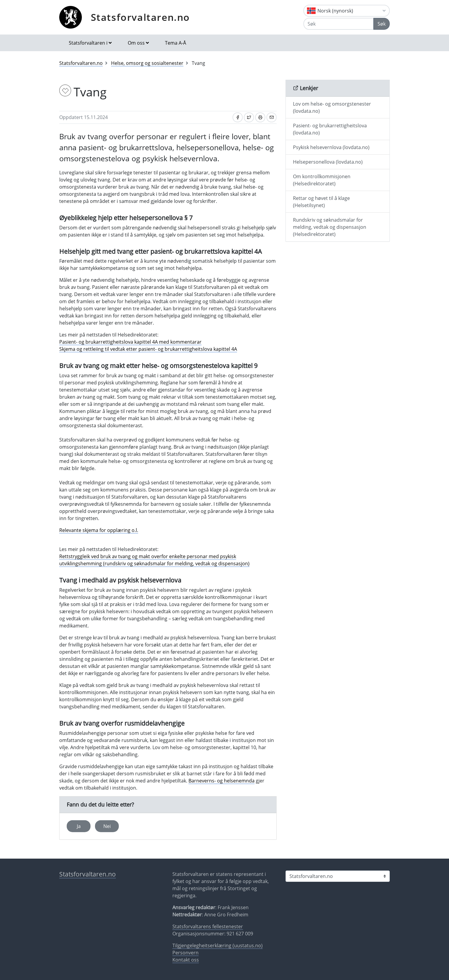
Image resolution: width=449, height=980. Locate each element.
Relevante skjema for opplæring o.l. (99, 530)
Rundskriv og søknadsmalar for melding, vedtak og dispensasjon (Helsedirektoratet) (330, 227)
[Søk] (339, 24)
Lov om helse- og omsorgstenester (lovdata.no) (332, 107)
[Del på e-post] (272, 117)
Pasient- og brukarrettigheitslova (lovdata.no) (330, 129)
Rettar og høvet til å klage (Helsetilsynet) (321, 202)
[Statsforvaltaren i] (338, 876)
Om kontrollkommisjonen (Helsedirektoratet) (322, 180)
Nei (107, 826)
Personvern (185, 953)
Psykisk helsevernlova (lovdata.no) (331, 147)
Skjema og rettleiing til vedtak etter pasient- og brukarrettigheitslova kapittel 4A (148, 349)
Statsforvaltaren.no (140, 17)
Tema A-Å (176, 43)
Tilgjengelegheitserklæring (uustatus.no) (218, 945)
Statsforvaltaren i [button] (88, 43)
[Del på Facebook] (238, 117)
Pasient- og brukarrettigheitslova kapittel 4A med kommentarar (130, 342)
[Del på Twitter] (249, 117)
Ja (79, 826)
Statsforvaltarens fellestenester (208, 926)
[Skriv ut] (260, 117)
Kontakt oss (186, 960)
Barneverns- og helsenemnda (222, 781)
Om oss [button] (136, 43)
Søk (382, 24)
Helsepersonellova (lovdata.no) (328, 162)
